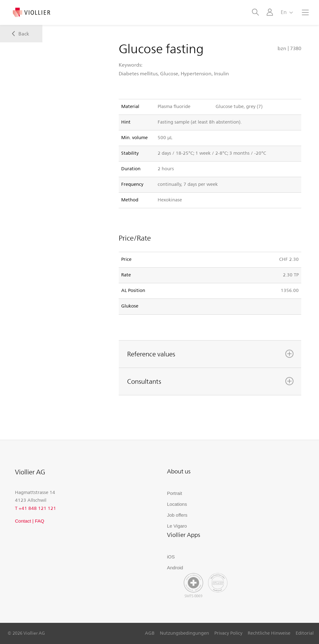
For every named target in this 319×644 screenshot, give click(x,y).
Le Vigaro (177, 526)
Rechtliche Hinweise (269, 633)
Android (175, 568)
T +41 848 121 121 (36, 508)
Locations (177, 504)
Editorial (305, 633)
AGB (150, 633)
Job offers (177, 515)
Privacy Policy (228, 633)
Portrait (174, 493)
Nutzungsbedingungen (184, 633)
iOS (171, 557)
